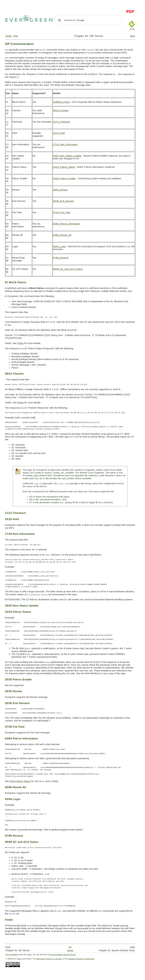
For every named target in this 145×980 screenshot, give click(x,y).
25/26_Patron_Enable (64, 178)
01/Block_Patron (62, 102)
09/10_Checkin (61, 110)
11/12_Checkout (61, 122)
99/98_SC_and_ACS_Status (68, 269)
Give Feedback (12, 955)
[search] (88, 20)
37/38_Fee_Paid (62, 212)
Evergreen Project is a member (49, 959)
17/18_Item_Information (65, 144)
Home (8, 36)
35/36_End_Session (63, 201)
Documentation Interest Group (63, 955)
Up (70, 947)
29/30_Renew (60, 190)
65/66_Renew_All (62, 235)
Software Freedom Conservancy (81, 959)
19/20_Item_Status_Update (67, 156)
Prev (16, 36)
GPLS (20, 959)
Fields (20, 343)
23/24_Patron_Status (64, 167)
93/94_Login (59, 246)
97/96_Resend (61, 258)
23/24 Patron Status (20, 781)
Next (133, 36)
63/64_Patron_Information (66, 224)
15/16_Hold (59, 133)
